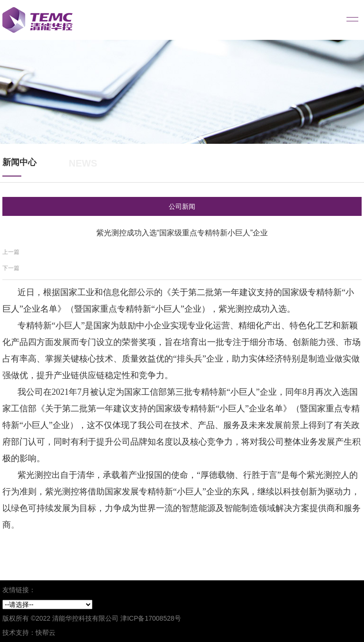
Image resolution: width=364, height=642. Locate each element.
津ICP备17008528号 (151, 618)
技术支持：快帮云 (29, 633)
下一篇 (11, 268)
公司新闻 (182, 206)
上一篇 (11, 252)
